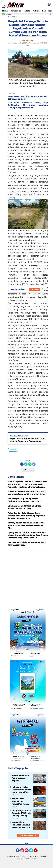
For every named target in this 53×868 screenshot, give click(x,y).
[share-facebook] (22, 464)
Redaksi (10, 856)
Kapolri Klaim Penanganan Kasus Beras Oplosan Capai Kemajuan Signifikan (22, 825)
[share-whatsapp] (30, 464)
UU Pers (17, 856)
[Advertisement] (26, 579)
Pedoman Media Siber (30, 856)
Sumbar (13, 450)
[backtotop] (27, 845)
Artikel (36, 11)
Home (5, 11)
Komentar (28, 470)
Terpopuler (16, 11)
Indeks (27, 11)
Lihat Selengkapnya (28, 835)
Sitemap (43, 856)
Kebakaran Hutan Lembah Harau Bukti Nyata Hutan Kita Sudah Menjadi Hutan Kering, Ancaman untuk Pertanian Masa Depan (22, 790)
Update (35, 289)
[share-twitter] (26, 464)
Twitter (32, 851)
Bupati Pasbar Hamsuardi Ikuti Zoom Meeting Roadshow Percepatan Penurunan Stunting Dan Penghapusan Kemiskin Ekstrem (27, 440)
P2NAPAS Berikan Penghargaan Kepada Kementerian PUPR (21, 778)
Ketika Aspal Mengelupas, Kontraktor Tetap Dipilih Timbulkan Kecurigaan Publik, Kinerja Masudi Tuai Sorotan (21, 801)
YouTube (37, 851)
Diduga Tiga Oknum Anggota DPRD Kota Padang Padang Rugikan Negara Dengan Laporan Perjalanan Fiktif (21, 813)
